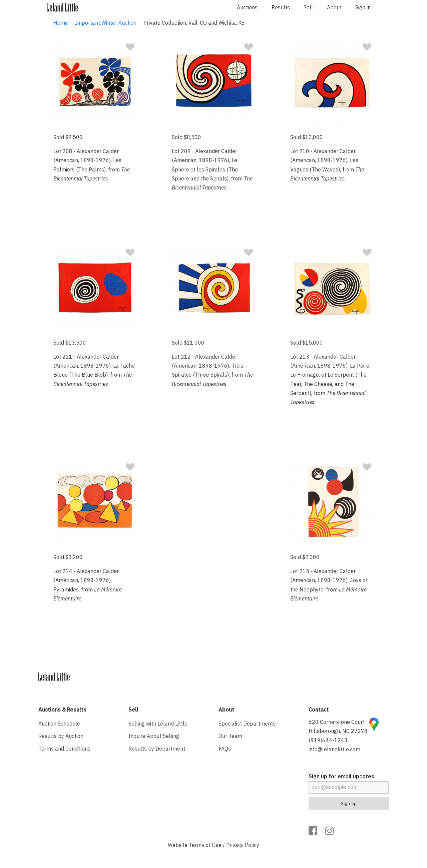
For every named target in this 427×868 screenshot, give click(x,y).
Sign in (363, 7)
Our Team (230, 736)
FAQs (225, 749)
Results (281, 7)
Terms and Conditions (64, 749)
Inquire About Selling (154, 736)
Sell (308, 7)
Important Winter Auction (106, 23)
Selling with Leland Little (158, 724)
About (334, 7)
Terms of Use (205, 845)
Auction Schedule (59, 724)
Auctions (247, 7)
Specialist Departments (247, 724)
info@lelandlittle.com (334, 749)
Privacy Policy (243, 845)
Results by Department (157, 749)
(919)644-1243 (328, 740)
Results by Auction (61, 736)
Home (61, 23)
